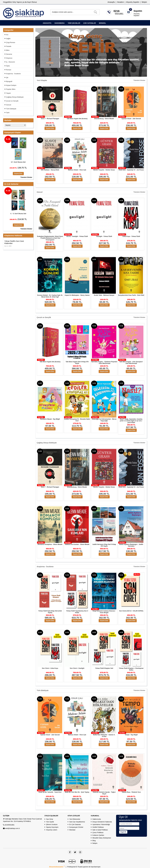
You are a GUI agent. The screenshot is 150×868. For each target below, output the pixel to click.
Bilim (8, 50)
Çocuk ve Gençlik (12, 101)
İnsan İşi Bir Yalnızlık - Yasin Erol (50, 792)
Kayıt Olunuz (32, 2)
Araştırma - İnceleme (13, 74)
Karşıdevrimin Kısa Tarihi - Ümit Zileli (131, 295)
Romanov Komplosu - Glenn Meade (50, 544)
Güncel (9, 105)
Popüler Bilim (11, 89)
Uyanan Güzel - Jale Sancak (131, 119)
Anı (7, 35)
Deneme (9, 54)
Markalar (72, 830)
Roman (9, 70)
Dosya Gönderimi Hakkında (102, 822)
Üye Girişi (50, 819)
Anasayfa (111, 2)
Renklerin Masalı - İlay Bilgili (50, 419)
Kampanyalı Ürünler (76, 827)
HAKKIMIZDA (60, 23)
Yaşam (8, 93)
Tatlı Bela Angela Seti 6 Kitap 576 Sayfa (77, 363)
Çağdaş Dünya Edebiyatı (15, 97)
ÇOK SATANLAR (90, 23)
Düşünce (9, 58)
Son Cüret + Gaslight (77, 668)
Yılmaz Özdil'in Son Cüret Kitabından (14, 242)
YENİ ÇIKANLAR (74, 23)
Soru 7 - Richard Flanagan (50, 119)
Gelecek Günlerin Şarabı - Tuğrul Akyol (104, 793)
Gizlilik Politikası (98, 827)
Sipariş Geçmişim (52, 827)
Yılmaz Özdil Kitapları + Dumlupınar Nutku (131, 669)
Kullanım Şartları (98, 835)
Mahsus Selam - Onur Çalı (77, 170)
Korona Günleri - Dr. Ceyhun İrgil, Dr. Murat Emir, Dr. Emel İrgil (50, 296)
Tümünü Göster (139, 80)
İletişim (144, 2)
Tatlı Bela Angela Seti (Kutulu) (77, 119)
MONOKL (102, 23)
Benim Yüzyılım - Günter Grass (104, 170)
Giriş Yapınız (17, 2)
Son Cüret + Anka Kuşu (50, 668)
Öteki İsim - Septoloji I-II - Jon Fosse (131, 170)
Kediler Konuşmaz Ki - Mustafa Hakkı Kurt (77, 420)
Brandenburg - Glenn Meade (104, 119)
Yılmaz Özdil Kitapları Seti (104, 668)
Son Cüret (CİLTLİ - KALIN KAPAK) (131, 611)
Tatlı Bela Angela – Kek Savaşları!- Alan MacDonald (131, 363)
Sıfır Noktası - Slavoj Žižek (50, 170)
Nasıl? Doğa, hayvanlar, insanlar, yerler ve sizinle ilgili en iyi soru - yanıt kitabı (131, 421)
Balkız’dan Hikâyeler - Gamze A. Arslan (104, 736)
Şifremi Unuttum (52, 824)
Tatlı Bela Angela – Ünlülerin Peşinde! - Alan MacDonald (104, 363)
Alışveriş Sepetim (137, 15)
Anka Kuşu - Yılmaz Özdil (131, 236)
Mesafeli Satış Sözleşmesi (102, 838)
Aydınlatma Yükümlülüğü (101, 824)
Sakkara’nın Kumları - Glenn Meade (77, 544)
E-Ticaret (80, 867)
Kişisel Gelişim (11, 85)
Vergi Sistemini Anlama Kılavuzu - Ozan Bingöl (104, 612)
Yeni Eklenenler (75, 819)
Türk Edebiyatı (11, 109)
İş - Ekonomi (10, 62)
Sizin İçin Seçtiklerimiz (77, 822)
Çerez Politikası (98, 832)
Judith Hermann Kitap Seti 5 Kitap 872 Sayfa (104, 545)
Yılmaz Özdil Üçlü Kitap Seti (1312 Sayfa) (50, 612)
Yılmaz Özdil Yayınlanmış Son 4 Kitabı (77, 612)
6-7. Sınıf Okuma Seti (18, 162)
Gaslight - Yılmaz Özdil (104, 236)
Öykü (8, 66)
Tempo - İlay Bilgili (131, 735)
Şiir (7, 78)
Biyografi (9, 81)
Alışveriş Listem (52, 830)
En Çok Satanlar (75, 824)
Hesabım (120, 2)
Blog (94, 841)
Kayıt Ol (123, 832)
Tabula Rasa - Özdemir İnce (131, 792)
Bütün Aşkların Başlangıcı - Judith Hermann (131, 545)
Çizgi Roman (11, 42)
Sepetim (138, 11)
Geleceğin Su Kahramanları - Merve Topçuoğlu (104, 420)
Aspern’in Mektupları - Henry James (77, 295)
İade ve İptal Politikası (100, 830)
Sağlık (8, 39)
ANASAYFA (47, 23)
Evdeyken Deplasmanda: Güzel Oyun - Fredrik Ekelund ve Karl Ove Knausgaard (50, 238)
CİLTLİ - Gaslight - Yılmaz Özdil (77, 236)
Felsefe (9, 46)
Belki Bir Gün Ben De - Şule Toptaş (77, 792)
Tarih (8, 113)
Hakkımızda (97, 819)
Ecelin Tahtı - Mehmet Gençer (104, 295)
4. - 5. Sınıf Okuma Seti (18, 214)
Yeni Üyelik (50, 822)
